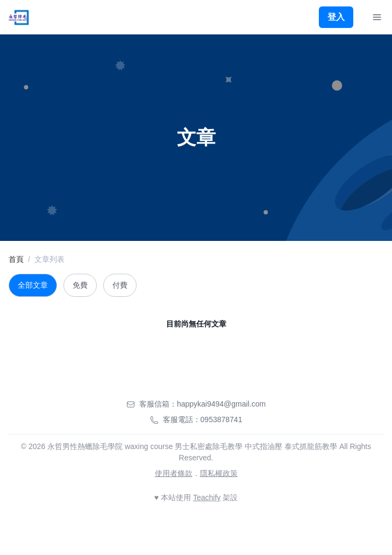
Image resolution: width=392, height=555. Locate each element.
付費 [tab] (120, 285)
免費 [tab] (80, 285)
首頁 (16, 259)
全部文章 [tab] (33, 285)
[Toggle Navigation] (377, 17)
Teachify (207, 497)
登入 (336, 17)
